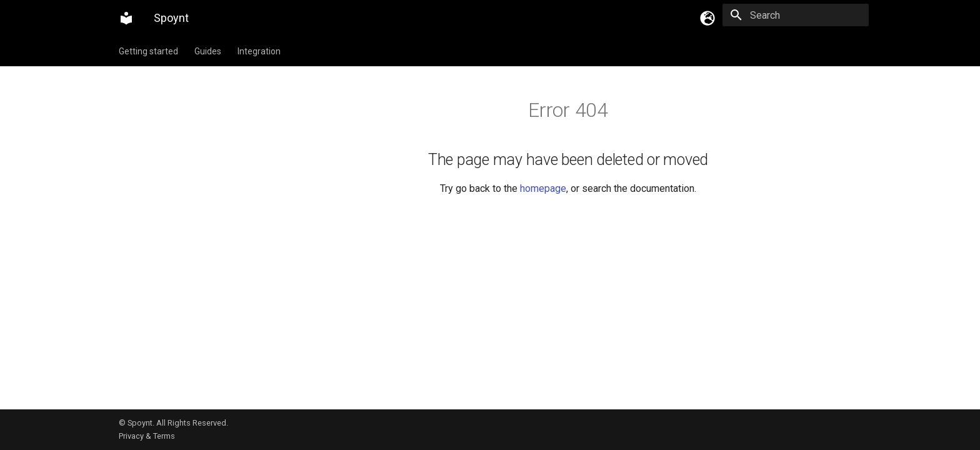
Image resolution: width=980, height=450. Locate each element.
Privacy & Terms (147, 436)
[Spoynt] (126, 18)
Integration (259, 51)
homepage (543, 188)
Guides (208, 51)
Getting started (148, 51)
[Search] (796, 15)
